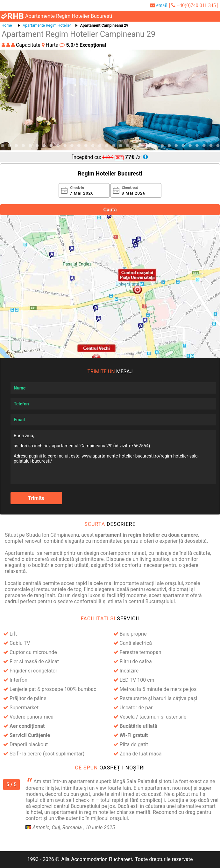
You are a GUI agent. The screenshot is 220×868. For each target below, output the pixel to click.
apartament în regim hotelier (83, 812)
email (162, 5)
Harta (51, 45)
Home (7, 25)
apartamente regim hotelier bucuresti (69, 16)
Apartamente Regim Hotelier (47, 25)
